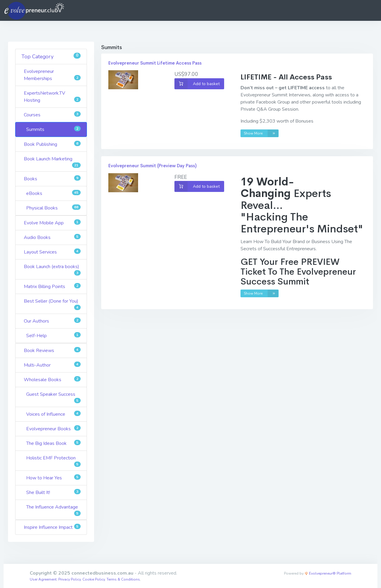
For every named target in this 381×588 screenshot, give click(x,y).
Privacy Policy (70, 579)
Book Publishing (52, 144)
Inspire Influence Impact (52, 527)
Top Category (51, 56)
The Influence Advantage (53, 510)
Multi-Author (52, 365)
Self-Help (53, 336)
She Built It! (53, 492)
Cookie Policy (94, 579)
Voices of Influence (53, 414)
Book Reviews (52, 350)
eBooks (53, 193)
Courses (52, 115)
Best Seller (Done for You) (52, 304)
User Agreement (43, 579)
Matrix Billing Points (52, 286)
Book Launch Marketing (52, 162)
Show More (261, 133)
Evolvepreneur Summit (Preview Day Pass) (152, 166)
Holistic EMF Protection (53, 461)
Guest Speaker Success (53, 397)
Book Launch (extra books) (52, 269)
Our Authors (52, 321)
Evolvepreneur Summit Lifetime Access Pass (155, 63)
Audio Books (52, 237)
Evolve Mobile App (52, 223)
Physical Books (53, 208)
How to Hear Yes (53, 478)
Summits (53, 129)
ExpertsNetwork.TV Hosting (52, 97)
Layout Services (52, 252)
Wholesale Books (52, 380)
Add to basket (197, 84)
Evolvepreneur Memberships (52, 75)
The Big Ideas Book (53, 443)
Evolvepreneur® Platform (328, 573)
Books (52, 179)
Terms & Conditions (123, 579)
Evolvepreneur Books (53, 429)
